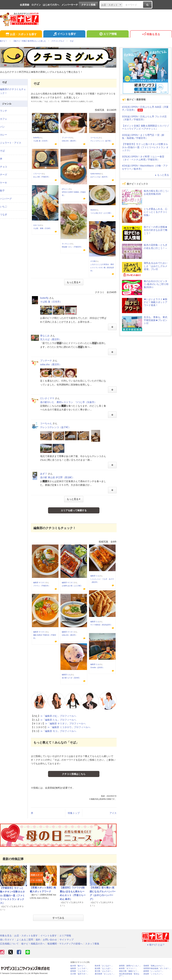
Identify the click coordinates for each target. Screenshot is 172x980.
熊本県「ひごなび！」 (104, 966)
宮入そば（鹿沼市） (51, 339)
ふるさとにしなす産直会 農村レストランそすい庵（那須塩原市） (102, 268)
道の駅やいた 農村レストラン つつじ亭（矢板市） (68, 402)
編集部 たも (95, 576)
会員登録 (25, 5)
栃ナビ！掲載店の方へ (33, 944)
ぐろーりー (37, 174)
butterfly (36, 138)
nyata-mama (95, 174)
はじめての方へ (51, 5)
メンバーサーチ (70, 5)
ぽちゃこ (65, 189)
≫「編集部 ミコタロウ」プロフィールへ (69, 727)
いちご (4, 207)
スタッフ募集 (92, 944)
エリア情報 (108, 34)
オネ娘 (93, 261)
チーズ (4, 175)
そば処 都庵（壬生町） (42, 228)
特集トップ (74, 813)
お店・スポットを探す (21, 34)
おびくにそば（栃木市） (100, 177)
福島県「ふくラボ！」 (80, 968)
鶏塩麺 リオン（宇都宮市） (72, 247)
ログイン (36, 5)
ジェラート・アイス (11, 143)
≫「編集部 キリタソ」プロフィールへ (65, 723)
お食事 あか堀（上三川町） (72, 586)
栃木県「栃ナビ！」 (79, 966)
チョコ (4, 167)
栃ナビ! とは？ (156, 945)
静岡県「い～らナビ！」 (154, 971)
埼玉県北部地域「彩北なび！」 (129, 975)
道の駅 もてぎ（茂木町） (71, 678)
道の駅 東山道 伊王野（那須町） (57, 477)
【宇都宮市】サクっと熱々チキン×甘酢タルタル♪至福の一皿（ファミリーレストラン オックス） (12, 895)
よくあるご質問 (25, 940)
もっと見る (162, 175)
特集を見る (151, 34)
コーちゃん (95, 138)
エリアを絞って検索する (74, 510)
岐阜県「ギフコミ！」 (128, 968)
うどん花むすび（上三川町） (101, 213)
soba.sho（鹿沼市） (69, 141)
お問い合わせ (50, 940)
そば (2, 151)
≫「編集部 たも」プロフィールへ (58, 720)
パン (2, 127)
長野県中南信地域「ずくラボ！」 (157, 968)
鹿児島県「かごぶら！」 (105, 974)
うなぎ (4, 214)
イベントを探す (64, 34)
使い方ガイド (7, 940)
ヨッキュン (66, 244)
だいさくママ (47, 398)
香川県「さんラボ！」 (104, 971)
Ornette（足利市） (97, 668)
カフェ (4, 119)
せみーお (37, 225)
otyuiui (93, 210)
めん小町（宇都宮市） (42, 177)
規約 (38, 940)
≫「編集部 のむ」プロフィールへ (58, 716)
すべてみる (58, 918)
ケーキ (4, 183)
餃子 (2, 191)
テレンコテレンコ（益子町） (101, 141)
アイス (113, 813)
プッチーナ (66, 138)
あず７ (44, 474)
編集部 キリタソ (39, 582)
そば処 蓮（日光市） (41, 141)
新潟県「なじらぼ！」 (104, 968)
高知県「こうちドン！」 (154, 974)
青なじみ (45, 336)
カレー (4, 135)
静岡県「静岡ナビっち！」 (130, 966)
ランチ (4, 111)
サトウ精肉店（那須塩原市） (101, 625)
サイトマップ (67, 940)
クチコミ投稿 (88, 5)
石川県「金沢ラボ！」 (80, 974)
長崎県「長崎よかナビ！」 (155, 966)
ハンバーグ (6, 199)
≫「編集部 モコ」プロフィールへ (58, 731)
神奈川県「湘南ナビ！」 (129, 971)
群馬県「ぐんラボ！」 (80, 971)
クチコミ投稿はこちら (74, 774)
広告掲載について (9, 944)
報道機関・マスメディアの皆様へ (65, 944)
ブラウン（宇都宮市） (42, 586)
